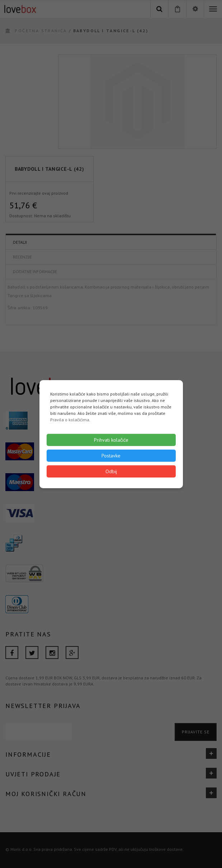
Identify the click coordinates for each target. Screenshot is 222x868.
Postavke (111, 456)
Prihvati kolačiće (111, 440)
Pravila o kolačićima (70, 420)
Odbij (111, 471)
